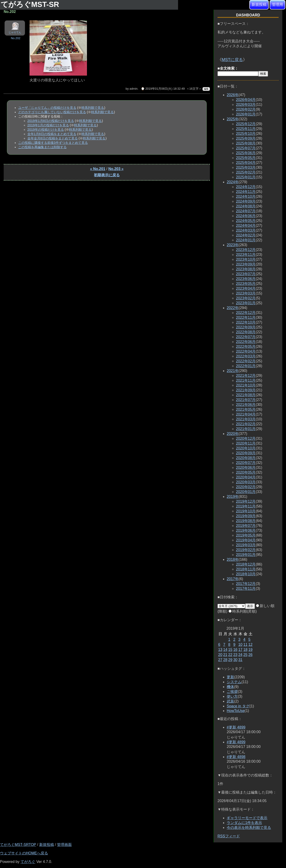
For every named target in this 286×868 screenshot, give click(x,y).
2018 (233, 559)
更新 (230, 677)
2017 (233, 579)
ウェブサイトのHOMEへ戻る (24, 853)
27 (220, 660)
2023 (233, 245)
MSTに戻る (232, 60)
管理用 (277, 4)
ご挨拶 (232, 692)
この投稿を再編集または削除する (42, 147)
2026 (233, 95)
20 (220, 655)
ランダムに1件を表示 (244, 823)
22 (230, 655)
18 (245, 650)
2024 (233, 182)
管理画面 (64, 845)
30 (235, 660)
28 (225, 660)
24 (240, 655)
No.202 (16, 38)
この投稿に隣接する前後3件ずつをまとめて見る (53, 143)
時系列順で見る (93, 108)
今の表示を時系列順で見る (249, 828)
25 (245, 655)
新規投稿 (259, 4)
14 (225, 650)
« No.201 (98, 169)
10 (240, 645)
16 (235, 650)
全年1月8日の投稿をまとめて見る (52, 134)
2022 (233, 308)
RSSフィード (229, 836)
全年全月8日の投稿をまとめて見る (53, 138)
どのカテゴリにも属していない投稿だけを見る (52, 112)
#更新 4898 (236, 757)
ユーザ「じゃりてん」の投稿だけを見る (47, 108)
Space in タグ (238, 706)
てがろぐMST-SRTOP (18, 845)
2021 (233, 371)
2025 (233, 119)
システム (234, 682)
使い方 (232, 696)
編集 (206, 89)
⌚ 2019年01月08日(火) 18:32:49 (163, 89)
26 (250, 655)
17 (240, 650)
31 (240, 660)
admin (134, 89)
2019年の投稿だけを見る (46, 130)
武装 (230, 701)
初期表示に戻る (107, 175)
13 (220, 650)
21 (225, 655)
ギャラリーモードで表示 (247, 818)
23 (235, 655)
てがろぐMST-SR (31, 4)
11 (245, 645)
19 (250, 650)
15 (230, 650)
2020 (233, 434)
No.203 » (116, 169)
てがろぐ (28, 862)
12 (250, 645)
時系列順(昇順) (243, 611)
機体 (230, 687)
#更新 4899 (236, 727)
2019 (233, 497)
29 (230, 660)
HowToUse (236, 711)
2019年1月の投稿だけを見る (48, 125)
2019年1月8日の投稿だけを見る (51, 121)
